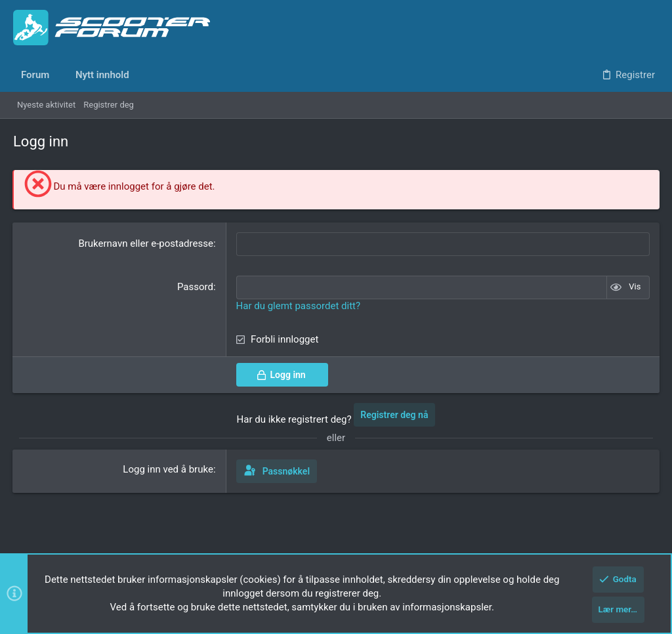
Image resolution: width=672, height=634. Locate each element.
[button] (59, 75)
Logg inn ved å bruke (169, 468)
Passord (195, 286)
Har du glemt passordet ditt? (299, 305)
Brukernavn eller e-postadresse (146, 243)
